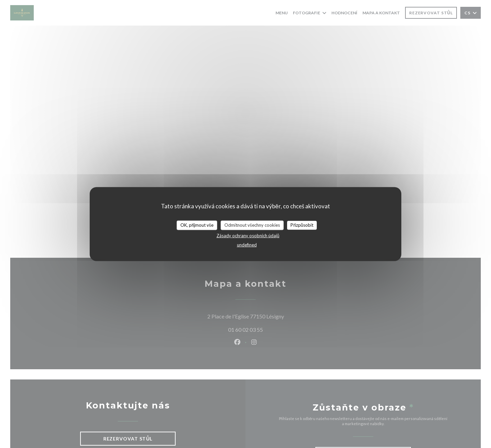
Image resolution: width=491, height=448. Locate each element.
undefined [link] (247, 244)
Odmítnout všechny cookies (252, 225)
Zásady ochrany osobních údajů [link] (248, 235)
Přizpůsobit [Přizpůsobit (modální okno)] (302, 225)
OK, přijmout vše (197, 225)
